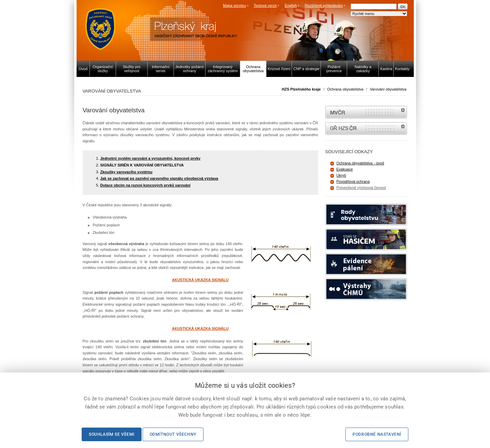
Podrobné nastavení (377, 434)
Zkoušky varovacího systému (126, 172)
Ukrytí (341, 175)
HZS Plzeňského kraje (301, 89)
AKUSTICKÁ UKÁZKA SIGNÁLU (200, 280)
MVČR (366, 112)
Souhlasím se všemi (112, 434)
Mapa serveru (234, 5)
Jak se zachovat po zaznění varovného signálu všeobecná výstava (159, 178)
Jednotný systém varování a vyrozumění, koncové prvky (151, 158)
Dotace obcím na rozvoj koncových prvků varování (145, 185)
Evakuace (345, 169)
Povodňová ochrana (353, 181)
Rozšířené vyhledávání (324, 5)
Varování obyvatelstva (388, 89)
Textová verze (265, 5)
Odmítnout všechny (173, 434)
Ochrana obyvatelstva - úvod (360, 163)
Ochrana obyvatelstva (345, 89)
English (291, 5)
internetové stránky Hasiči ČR (366, 129)
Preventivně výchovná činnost (361, 188)
